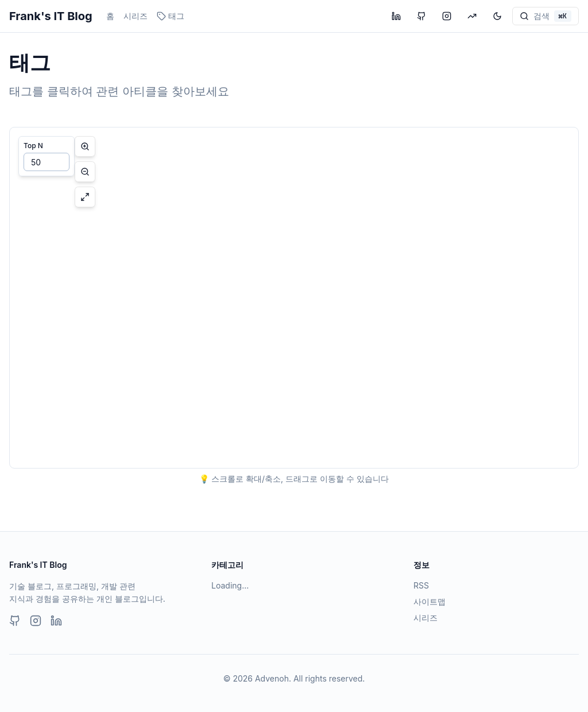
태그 (171, 16)
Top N (33, 146)
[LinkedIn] (56, 621)
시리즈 (136, 16)
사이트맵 (430, 601)
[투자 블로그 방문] (472, 16)
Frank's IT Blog (51, 16)
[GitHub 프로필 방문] (421, 16)
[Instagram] (36, 621)
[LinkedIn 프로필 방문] (396, 16)
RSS (421, 585)
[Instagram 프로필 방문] (447, 16)
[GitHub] (15, 621)
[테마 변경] (497, 16)
